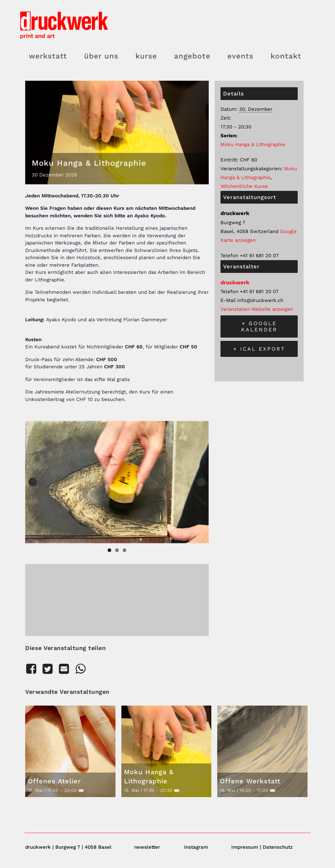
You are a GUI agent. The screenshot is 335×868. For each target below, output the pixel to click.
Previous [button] (33, 482)
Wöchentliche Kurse (244, 186)
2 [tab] (117, 550)
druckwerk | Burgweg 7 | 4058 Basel (68, 847)
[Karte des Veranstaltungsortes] (117, 599)
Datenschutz (278, 847)
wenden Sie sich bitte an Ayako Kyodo (119, 216)
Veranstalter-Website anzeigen (257, 309)
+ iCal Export (259, 349)
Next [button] (201, 482)
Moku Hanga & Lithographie (253, 144)
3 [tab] (124, 550)
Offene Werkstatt (250, 781)
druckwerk (235, 283)
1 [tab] (109, 550)
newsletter (147, 847)
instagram (196, 847)
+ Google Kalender (259, 326)
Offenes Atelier (54, 781)
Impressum (245, 847)
